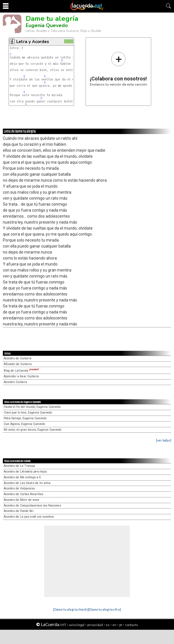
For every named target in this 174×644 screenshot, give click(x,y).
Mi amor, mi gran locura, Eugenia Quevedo (33, 430)
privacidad (95, 625)
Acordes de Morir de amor (22, 500)
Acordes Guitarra (15, 382)
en (114, 625)
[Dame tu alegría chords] (71, 609)
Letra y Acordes (33, 42)
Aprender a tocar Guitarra (21, 376)
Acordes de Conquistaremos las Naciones (32, 506)
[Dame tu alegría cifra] (105, 609)
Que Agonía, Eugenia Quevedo (24, 424)
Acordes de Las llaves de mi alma (27, 483)
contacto (131, 625)
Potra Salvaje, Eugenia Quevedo (25, 418)
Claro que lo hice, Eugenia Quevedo (28, 413)
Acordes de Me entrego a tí (22, 477)
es (108, 625)
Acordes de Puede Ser (19, 511)
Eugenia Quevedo (47, 25)
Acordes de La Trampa (19, 466)
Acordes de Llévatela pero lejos (25, 472)
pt (121, 625)
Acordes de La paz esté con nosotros (29, 517)
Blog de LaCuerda (21, 371)
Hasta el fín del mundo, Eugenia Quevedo (32, 407)
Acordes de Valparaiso (19, 488)
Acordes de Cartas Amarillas (24, 494)
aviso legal (77, 625)
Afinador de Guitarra (18, 364)
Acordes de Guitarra (18, 358)
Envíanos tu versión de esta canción (119, 69)
